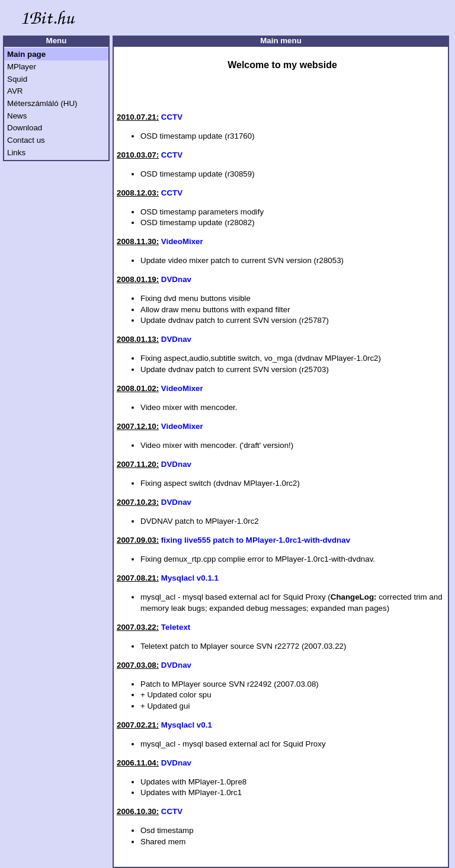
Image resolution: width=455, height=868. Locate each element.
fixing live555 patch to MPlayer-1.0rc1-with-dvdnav (256, 540)
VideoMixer (182, 241)
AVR (15, 91)
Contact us (26, 140)
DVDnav (176, 279)
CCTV (172, 117)
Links (16, 153)
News (17, 116)
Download (25, 128)
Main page (26, 54)
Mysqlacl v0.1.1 (190, 578)
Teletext (176, 627)
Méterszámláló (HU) (42, 103)
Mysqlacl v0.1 (187, 725)
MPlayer (22, 67)
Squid (17, 79)
